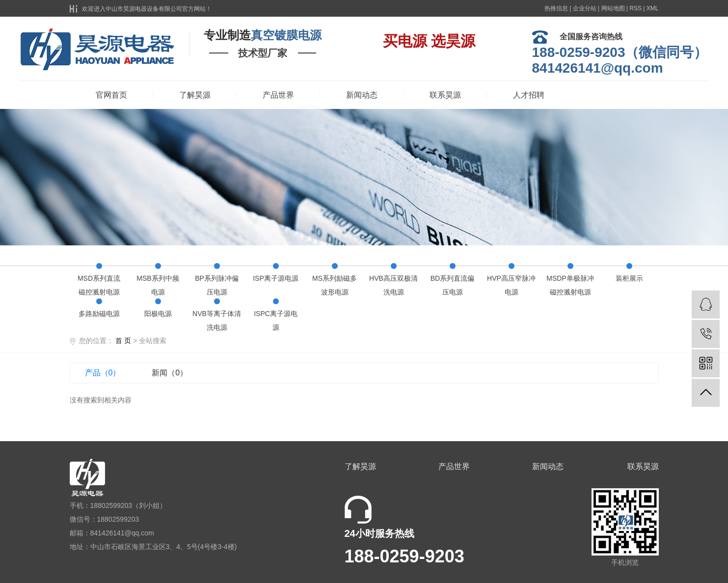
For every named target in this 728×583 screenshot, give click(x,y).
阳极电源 (158, 314)
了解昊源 (195, 95)
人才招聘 (529, 95)
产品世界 (278, 95)
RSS (635, 8)
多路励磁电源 (99, 314)
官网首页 (111, 95)
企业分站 (585, 8)
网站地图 (613, 8)
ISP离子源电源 (276, 278)
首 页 (123, 341)
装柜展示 (629, 278)
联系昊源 (445, 95)
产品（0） (103, 373)
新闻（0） (170, 373)
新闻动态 (362, 95)
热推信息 (556, 8)
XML (653, 8)
